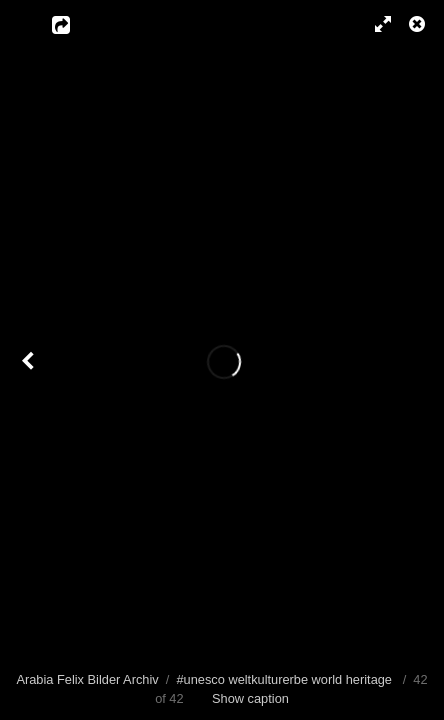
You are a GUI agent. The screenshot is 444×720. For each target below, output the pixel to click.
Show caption (250, 698)
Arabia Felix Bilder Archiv (87, 679)
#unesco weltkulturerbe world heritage (284, 679)
